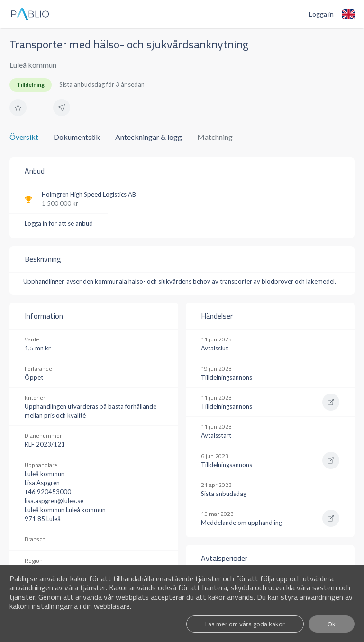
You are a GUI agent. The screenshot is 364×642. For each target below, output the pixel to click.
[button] (18, 108)
